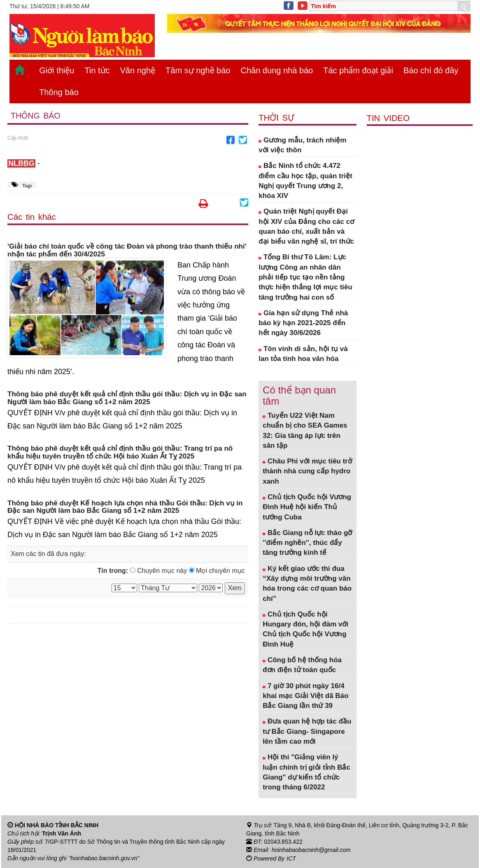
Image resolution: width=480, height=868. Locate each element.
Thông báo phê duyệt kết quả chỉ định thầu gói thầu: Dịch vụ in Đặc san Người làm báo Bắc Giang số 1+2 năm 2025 (127, 398)
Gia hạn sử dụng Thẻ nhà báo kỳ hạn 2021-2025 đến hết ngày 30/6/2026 (303, 323)
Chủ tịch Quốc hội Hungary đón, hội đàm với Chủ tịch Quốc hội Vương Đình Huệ (305, 629)
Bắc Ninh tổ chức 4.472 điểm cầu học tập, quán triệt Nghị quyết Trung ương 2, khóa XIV (305, 181)
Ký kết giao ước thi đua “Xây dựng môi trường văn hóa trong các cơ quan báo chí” (307, 584)
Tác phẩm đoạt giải (358, 70)
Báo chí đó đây (431, 70)
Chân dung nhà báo (277, 70)
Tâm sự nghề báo (198, 70)
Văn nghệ (138, 70)
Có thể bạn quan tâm (299, 395)
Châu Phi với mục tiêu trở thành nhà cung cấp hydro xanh (307, 471)
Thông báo (59, 92)
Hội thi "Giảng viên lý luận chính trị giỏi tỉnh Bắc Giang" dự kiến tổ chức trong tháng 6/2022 (306, 772)
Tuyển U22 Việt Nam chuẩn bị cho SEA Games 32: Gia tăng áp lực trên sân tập (305, 431)
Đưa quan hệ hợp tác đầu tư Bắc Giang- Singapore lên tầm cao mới (307, 731)
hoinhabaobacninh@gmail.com (311, 850)
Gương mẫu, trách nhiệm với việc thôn (302, 145)
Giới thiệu (57, 70)
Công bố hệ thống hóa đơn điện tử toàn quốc (302, 665)
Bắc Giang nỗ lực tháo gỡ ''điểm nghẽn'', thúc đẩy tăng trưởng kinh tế (307, 543)
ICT (291, 858)
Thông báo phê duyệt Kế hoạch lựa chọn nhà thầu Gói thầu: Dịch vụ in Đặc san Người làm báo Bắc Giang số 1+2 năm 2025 (125, 507)
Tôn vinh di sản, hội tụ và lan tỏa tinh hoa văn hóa (303, 354)
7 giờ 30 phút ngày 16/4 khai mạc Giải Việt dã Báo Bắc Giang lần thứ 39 (305, 696)
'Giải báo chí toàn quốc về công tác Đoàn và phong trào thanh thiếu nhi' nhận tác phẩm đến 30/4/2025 (127, 250)
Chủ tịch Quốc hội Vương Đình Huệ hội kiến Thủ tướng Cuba (307, 507)
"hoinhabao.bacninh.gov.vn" (104, 858)
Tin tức (97, 70)
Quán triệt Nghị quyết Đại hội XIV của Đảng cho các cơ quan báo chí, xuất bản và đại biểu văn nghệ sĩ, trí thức (306, 226)
